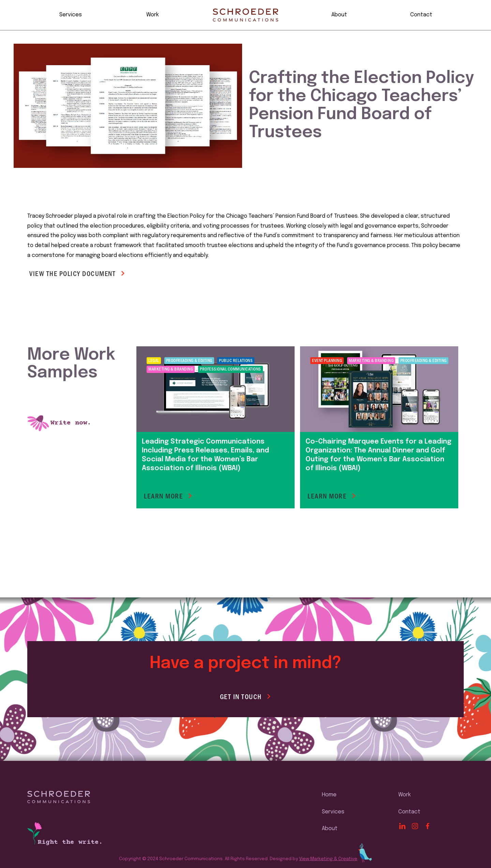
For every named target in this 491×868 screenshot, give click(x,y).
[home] (245, 15)
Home (329, 795)
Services (71, 15)
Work (153, 15)
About (339, 15)
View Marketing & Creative (328, 859)
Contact (421, 15)
